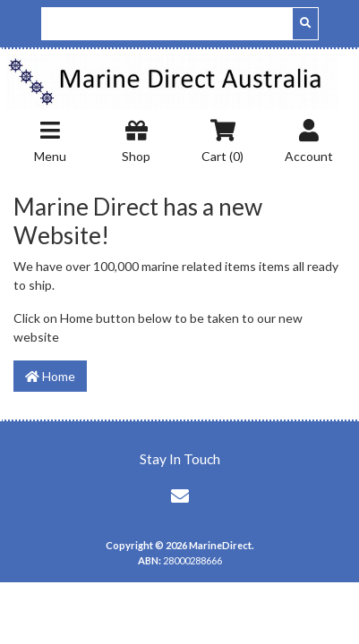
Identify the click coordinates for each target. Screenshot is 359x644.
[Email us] (180, 496)
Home (50, 376)
